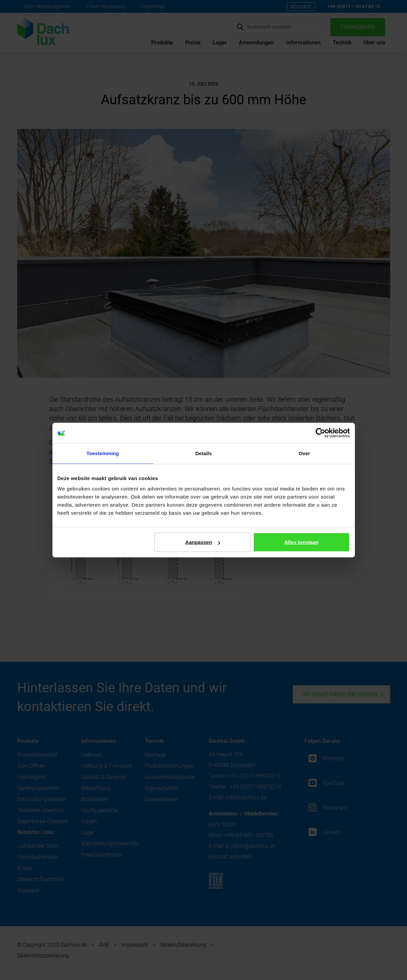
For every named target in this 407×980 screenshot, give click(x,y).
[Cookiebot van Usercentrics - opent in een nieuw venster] (320, 433)
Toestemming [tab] (103, 453)
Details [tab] (203, 453)
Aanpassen (203, 542)
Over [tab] (304, 453)
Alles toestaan (301, 542)
